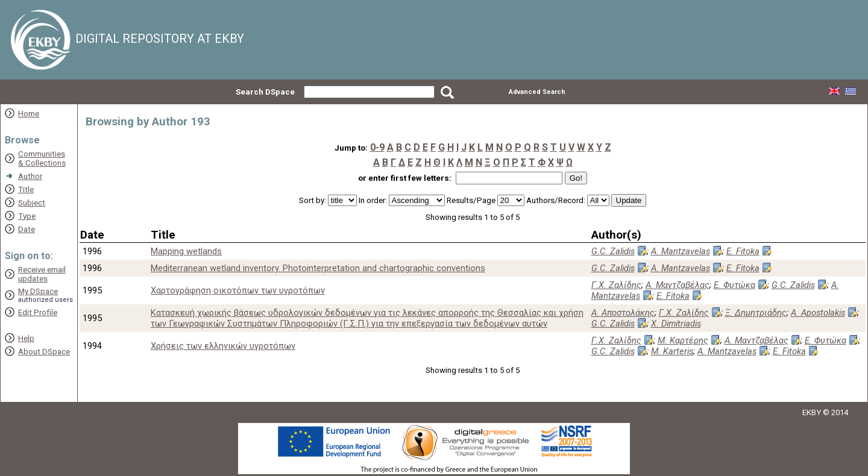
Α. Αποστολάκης (623, 313)
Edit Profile (38, 312)
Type (27, 216)
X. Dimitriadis (676, 324)
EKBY (812, 412)
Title (26, 189)
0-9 (377, 147)
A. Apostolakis (818, 313)
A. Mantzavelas (681, 251)
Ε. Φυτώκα (734, 285)
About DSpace (44, 352)
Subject (32, 203)
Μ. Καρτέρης (683, 340)
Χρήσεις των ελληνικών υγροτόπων (223, 346)
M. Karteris (672, 351)
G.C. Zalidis (613, 251)
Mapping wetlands (186, 251)
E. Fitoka (743, 251)
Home (29, 114)
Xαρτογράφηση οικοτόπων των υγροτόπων (238, 290)
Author (30, 176)
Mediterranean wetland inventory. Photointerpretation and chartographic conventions (318, 268)
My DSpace (38, 291)
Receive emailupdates (42, 274)
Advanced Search (537, 92)
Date (27, 229)
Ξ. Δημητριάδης (756, 313)
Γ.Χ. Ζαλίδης (616, 285)
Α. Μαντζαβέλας (678, 285)
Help (26, 338)
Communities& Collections (42, 158)
